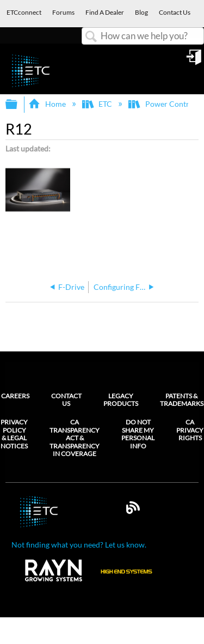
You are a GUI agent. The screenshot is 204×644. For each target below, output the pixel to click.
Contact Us (66, 400)
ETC (98, 104)
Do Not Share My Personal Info (138, 434)
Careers (15, 396)
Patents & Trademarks (182, 400)
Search (91, 37)
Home (48, 104)
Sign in (195, 61)
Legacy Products (121, 400)
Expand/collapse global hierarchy (18, 105)
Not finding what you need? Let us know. (79, 545)
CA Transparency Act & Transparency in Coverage (75, 438)
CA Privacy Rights (190, 430)
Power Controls (164, 104)
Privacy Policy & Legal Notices (14, 434)
